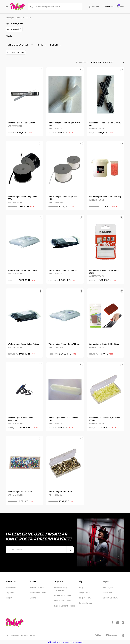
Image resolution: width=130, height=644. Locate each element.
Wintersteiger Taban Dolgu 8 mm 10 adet (64, 124)
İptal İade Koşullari (63, 601)
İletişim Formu (85, 598)
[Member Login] (93, 7)
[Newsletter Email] (40, 550)
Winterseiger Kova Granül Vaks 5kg (105, 197)
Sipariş (33, 598)
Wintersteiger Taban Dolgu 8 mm (23, 270)
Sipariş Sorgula (86, 603)
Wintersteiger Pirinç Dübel (60, 492)
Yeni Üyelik (108, 588)
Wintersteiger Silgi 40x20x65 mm (104, 344)
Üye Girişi (107, 593)
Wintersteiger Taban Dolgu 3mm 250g (22, 198)
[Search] (55, 7)
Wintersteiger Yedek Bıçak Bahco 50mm (104, 272)
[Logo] (18, 7)
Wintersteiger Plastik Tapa (20, 492)
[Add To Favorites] (40, 70)
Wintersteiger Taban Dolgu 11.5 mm (24, 344)
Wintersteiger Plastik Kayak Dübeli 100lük (105, 419)
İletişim (9, 598)
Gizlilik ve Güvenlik (63, 595)
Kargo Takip (84, 593)
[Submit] (70, 550)
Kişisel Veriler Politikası (65, 606)
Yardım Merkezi (37, 588)
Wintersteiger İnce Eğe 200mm (22, 123)
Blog (81, 588)
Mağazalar (10, 593)
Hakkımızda (11, 588)
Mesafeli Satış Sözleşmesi (61, 589)
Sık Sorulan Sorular (39, 593)
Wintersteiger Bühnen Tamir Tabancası (21, 419)
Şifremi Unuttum (110, 598)
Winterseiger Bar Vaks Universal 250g (63, 419)
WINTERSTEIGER (23, 18)
